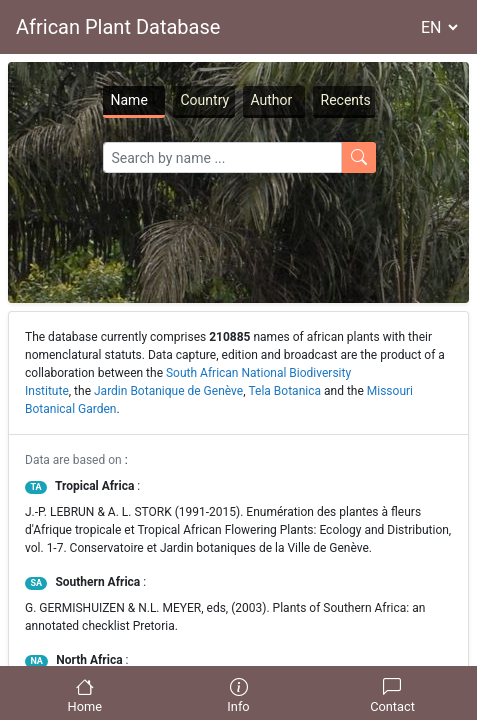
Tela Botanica (285, 391)
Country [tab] (205, 100)
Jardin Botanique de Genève (168, 391)
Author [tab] (272, 100)
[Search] (222, 157)
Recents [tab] (346, 100)
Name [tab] (129, 100)
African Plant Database (118, 27)
